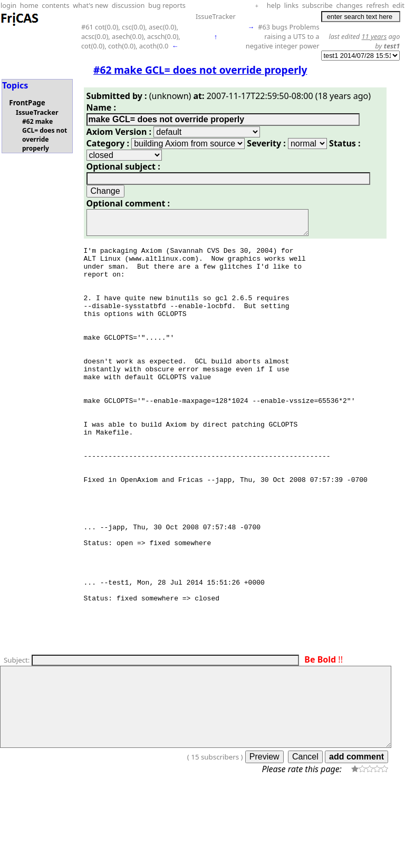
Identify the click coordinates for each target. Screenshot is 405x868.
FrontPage (27, 103)
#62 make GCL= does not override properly (45, 135)
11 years (374, 36)
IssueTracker (216, 16)
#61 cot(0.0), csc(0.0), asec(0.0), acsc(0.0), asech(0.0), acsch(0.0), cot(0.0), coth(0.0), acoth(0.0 (131, 36)
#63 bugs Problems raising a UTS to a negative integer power (283, 36)
